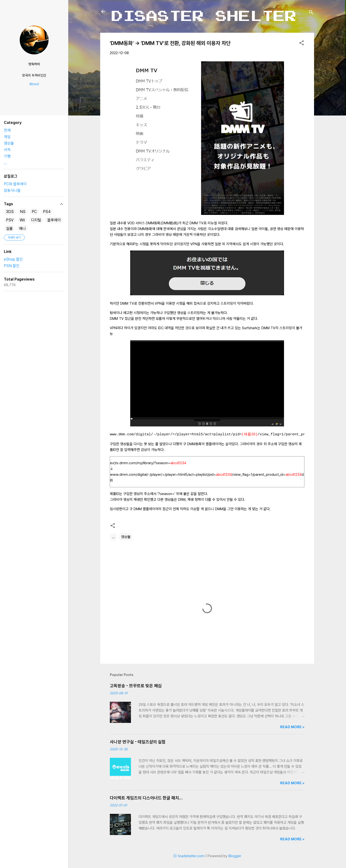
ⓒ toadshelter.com (189, 856)
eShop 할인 (13, 259)
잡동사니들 (12, 190)
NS (23, 212)
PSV (10, 220)
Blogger (235, 856)
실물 (9, 228)
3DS (10, 212)
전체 (7, 130)
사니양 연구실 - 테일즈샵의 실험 (138, 742)
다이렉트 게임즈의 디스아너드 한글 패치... (146, 798)
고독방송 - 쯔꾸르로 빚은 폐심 (136, 686)
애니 (22, 228)
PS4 (47, 212)
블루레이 (54, 220)
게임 (7, 137)
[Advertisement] (33, 331)
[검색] (311, 13)
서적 (7, 150)
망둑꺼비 (34, 64)
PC (34, 212)
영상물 (126, 537)
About (34, 84)
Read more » (292, 727)
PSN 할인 (12, 266)
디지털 (36, 220)
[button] (302, 44)
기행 (7, 156)
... (113, 537)
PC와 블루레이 (15, 184)
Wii (22, 220)
